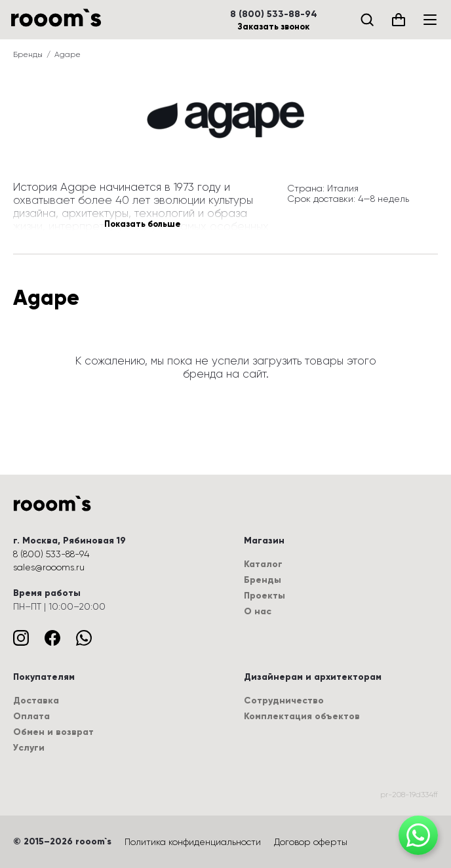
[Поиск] (367, 20)
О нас (258, 611)
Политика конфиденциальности (193, 842)
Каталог (263, 564)
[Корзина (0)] (399, 20)
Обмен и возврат (53, 732)
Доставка (36, 700)
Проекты (265, 596)
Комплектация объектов (302, 716)
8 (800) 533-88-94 (274, 14)
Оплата (31, 716)
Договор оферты (311, 842)
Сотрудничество (284, 700)
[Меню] (430, 20)
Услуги (29, 748)
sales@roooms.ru (49, 567)
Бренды (28, 54)
